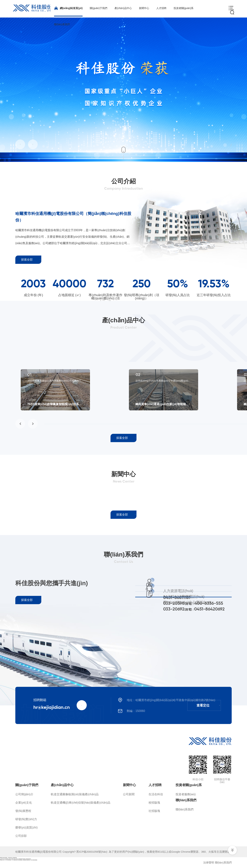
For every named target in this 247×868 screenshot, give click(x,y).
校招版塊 (154, 803)
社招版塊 (154, 811)
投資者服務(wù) (186, 794)
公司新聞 (129, 794)
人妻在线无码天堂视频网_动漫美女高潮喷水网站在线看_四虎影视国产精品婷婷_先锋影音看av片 (16, 859)
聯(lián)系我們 (186, 800)
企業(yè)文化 (24, 803)
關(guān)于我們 (27, 785)
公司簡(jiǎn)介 (24, 794)
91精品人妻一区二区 (3, 860)
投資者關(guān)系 (189, 785)
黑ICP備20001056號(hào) (92, 852)
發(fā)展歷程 (23, 811)
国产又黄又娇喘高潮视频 (33, 860)
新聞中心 (129, 785)
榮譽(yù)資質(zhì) (27, 827)
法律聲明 (209, 862)
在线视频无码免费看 (26, 860)
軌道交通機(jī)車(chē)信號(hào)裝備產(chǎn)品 (81, 803)
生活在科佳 (156, 794)
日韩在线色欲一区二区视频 (11, 860)
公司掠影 (21, 836)
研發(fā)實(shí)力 (26, 819)
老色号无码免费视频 (19, 860)
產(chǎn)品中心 (62, 785)
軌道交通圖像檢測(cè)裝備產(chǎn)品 (75, 794)
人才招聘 (155, 785)
